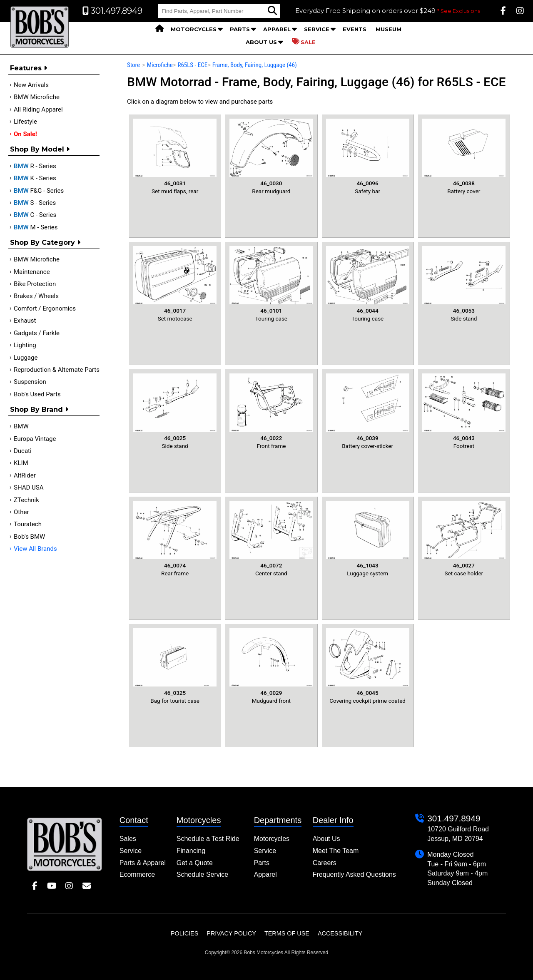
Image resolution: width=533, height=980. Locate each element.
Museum (389, 29)
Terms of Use (287, 933)
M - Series (36, 227)
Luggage (26, 358)
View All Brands (35, 549)
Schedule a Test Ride (208, 839)
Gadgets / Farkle (37, 333)
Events (355, 29)
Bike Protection (35, 284)
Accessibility (340, 933)
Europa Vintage (35, 439)
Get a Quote (195, 863)
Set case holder (464, 539)
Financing (191, 851)
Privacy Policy (231, 933)
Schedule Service (203, 874)
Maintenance (32, 272)
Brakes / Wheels (36, 296)
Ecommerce (137, 874)
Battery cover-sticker (368, 411)
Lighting (25, 345)
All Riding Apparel (38, 109)
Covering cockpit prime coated (368, 666)
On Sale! (25, 134)
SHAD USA (29, 488)
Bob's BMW (29, 537)
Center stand (271, 539)
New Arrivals (31, 85)
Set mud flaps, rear (175, 157)
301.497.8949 (454, 818)
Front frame (271, 411)
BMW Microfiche (37, 97)
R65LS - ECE (192, 65)
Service (317, 29)
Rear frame (175, 539)
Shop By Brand (39, 409)
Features (29, 68)
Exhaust (25, 321)
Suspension (30, 382)
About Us (261, 42)
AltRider (25, 475)
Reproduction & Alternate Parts (57, 370)
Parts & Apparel (143, 863)
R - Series (35, 166)
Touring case (271, 284)
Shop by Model (40, 149)
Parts (240, 29)
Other (21, 512)
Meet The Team (336, 851)
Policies (184, 933)
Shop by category (45, 243)
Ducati (23, 451)
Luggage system (368, 539)
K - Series (35, 178)
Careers (325, 863)
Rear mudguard (271, 157)
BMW (21, 426)
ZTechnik (26, 500)
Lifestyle (25, 122)
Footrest (464, 411)
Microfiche (160, 65)
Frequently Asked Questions (354, 874)
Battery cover (464, 157)
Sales (128, 839)
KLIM (21, 463)
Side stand (464, 284)
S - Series (35, 203)
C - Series (35, 215)
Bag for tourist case (175, 666)
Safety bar (368, 157)
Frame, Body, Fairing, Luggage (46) (255, 65)
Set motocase (175, 284)
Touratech (28, 524)
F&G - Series (39, 191)
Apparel (277, 29)
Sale (304, 42)
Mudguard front (271, 666)
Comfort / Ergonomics (45, 308)
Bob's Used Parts (37, 394)
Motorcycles (194, 29)
